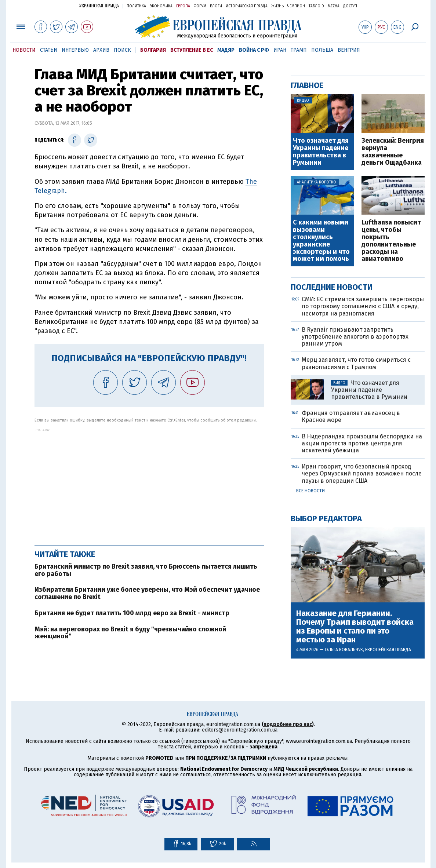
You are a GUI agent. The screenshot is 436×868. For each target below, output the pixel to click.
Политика (136, 6)
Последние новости (332, 287)
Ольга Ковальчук (344, 650)
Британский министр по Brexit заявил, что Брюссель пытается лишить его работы (146, 570)
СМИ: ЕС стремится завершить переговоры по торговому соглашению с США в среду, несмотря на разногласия (363, 306)
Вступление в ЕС (192, 50)
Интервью (75, 50)
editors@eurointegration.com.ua (240, 730)
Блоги (216, 6)
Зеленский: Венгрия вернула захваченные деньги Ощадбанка (393, 152)
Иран (280, 50)
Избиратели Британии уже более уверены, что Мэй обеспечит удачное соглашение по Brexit (147, 593)
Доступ (350, 6)
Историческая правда (247, 6)
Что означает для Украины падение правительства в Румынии (321, 152)
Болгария (153, 50)
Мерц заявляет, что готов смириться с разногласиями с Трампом (356, 363)
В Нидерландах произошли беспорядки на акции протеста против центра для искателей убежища (362, 443)
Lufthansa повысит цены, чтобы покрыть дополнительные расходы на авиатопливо (391, 241)
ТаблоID (316, 6)
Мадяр (226, 50)
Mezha (334, 6)
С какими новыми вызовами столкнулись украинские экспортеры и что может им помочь (321, 241)
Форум (200, 6)
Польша (322, 50)
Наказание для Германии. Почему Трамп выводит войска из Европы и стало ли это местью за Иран (355, 627)
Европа (183, 6)
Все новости (310, 491)
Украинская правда (99, 6)
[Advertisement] (149, 483)
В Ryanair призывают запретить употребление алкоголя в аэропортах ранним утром (355, 337)
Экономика (161, 6)
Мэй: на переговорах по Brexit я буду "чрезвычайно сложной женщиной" (130, 633)
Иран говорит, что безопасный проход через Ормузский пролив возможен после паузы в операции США (362, 473)
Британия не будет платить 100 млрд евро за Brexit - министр (132, 613)
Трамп (299, 50)
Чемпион (296, 6)
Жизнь (277, 6)
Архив (101, 50)
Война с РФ (254, 50)
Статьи (49, 50)
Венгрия (349, 50)
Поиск (122, 50)
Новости (24, 50)
